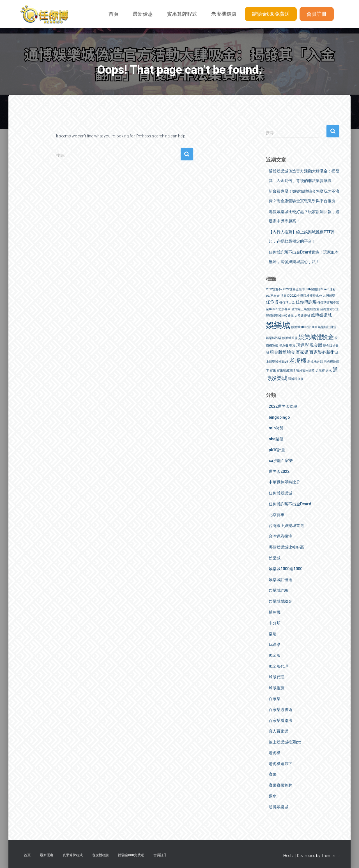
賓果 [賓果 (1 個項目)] (273, 371)
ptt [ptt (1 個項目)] (268, 296)
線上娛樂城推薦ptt (285, 742)
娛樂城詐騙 (279, 590)
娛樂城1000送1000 (286, 569)
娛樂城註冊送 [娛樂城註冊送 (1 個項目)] (327, 327)
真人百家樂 (279, 731)
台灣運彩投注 (280, 536)
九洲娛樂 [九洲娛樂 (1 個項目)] (329, 296)
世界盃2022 (279, 471)
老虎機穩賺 (224, 14)
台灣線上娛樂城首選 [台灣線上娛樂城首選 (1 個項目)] (305, 309)
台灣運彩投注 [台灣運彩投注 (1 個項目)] (329, 309)
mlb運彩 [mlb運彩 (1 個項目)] (330, 289)
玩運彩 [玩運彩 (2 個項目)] (302, 345)
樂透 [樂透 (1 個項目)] (292, 346)
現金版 (275, 655)
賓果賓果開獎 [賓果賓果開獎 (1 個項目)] (305, 371)
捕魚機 (275, 612)
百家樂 (275, 699)
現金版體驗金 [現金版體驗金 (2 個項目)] (282, 352)
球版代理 (277, 677)
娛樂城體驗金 (280, 601)
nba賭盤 (276, 439)
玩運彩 (275, 644)
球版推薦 (277, 688)
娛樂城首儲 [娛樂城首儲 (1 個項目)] (290, 338)
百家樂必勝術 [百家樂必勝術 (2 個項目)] (322, 352)
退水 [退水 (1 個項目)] (329, 371)
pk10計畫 (277, 450)
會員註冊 (317, 14)
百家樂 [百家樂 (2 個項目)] (302, 352)
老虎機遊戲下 (280, 764)
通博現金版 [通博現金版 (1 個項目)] (296, 379)
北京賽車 (277, 515)
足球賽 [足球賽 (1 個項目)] (320, 371)
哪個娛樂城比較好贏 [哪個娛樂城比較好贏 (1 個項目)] (280, 316)
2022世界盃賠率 (283, 406)
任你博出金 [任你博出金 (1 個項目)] (287, 302)
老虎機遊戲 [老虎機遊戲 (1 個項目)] (315, 362)
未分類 (275, 623)
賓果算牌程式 (182, 14)
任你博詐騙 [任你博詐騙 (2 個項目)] (306, 302)
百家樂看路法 (280, 720)
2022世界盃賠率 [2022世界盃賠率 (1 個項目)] (294, 289)
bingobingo (279, 417)
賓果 (273, 774)
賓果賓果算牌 (280, 785)
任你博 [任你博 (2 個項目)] (272, 302)
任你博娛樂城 (280, 493)
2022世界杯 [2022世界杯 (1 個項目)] (274, 289)
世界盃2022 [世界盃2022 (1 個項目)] (288, 296)
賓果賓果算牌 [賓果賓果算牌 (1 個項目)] (286, 371)
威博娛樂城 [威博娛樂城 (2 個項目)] (321, 315)
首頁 (114, 14)
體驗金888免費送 (271, 14)
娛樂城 (275, 558)
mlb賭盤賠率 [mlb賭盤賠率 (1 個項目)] (315, 289)
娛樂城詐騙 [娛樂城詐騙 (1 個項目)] (274, 338)
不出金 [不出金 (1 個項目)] (275, 296)
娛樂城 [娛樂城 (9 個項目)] (278, 325)
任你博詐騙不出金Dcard (290, 504)
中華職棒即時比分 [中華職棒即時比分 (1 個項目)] (310, 296)
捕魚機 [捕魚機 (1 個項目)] (284, 346)
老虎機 (275, 753)
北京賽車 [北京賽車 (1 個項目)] (284, 309)
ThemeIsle (330, 856)
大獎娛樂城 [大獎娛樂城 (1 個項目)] (302, 316)
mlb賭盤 (276, 428)
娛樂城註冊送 (280, 580)
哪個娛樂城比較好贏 (286, 547)
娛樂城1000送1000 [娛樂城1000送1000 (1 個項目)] (304, 327)
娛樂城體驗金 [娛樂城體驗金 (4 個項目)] (316, 337)
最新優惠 (143, 14)
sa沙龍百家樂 (281, 461)
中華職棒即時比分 (284, 482)
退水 (273, 796)
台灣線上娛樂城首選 (286, 526)
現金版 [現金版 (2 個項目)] (316, 345)
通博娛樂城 (279, 807)
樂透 (273, 634)
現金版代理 (279, 666)
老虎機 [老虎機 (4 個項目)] (298, 361)
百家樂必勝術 (280, 710)
